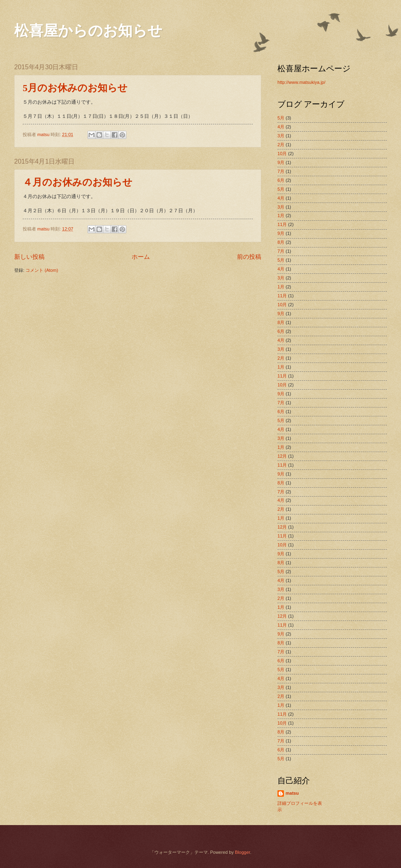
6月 (281, 180)
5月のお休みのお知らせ (75, 88)
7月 (281, 171)
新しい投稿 (29, 257)
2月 (281, 145)
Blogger (242, 852)
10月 (282, 154)
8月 (281, 242)
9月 (281, 162)
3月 (281, 136)
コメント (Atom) (42, 270)
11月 (282, 224)
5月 (281, 118)
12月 (282, 456)
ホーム (141, 257)
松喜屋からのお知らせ (88, 31)
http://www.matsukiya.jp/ (301, 82)
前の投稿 (249, 257)
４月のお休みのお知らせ (78, 182)
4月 (281, 127)
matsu (292, 793)
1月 (281, 215)
